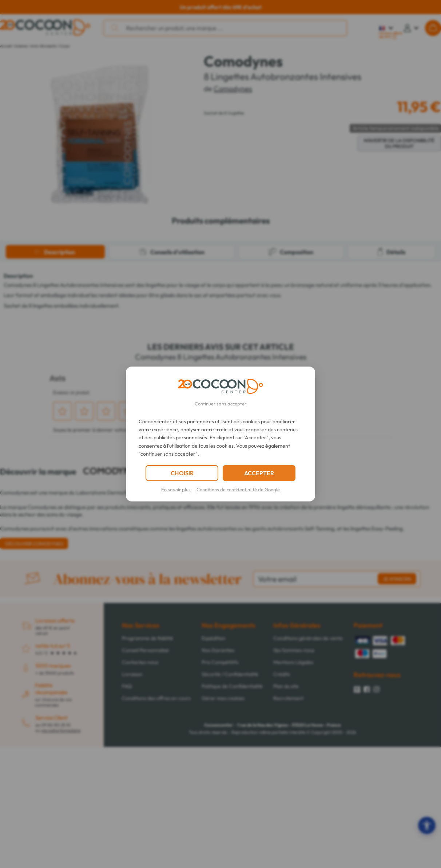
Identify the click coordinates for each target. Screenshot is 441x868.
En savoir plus (176, 489)
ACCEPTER (259, 473)
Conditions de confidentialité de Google (238, 489)
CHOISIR (182, 473)
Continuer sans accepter (220, 404)
